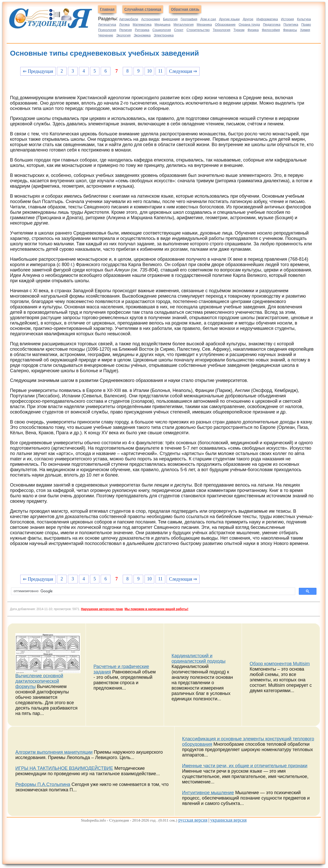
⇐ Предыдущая (38, 71)
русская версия (193, 820)
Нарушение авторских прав (102, 609)
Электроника (164, 35)
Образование (225, 24)
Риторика (142, 30)
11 (160, 71)
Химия (305, 30)
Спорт (179, 30)
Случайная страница (143, 9)
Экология (124, 35)
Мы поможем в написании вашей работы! (156, 609)
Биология (170, 19)
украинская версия (229, 820)
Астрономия (151, 19)
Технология (222, 30)
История (288, 19)
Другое (248, 19)
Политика (291, 24)
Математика (142, 24)
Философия (271, 30)
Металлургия (184, 24)
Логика (124, 24)
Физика (253, 30)
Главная (107, 9)
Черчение (106, 35)
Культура (304, 19)
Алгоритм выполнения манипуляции (54, 752)
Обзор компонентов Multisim (280, 664)
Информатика (267, 19)
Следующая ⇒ (183, 71)
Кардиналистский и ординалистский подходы (199, 658)
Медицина (162, 24)
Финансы (290, 30)
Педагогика (272, 24)
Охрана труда (249, 24)
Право (306, 24)
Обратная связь (185, 9)
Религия (125, 30)
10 (149, 71)
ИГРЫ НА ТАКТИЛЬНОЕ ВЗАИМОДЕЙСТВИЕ (64, 768)
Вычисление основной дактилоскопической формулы (39, 681)
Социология (162, 30)
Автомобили (129, 19)
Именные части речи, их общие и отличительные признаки (245, 766)
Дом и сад (208, 19)
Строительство (198, 30)
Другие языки (229, 19)
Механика (204, 24)
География (189, 19)
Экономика (142, 35)
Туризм (239, 30)
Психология (107, 30)
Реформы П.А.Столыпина (43, 784)
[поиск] (153, 591)
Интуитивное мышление (208, 793)
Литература (107, 24)
